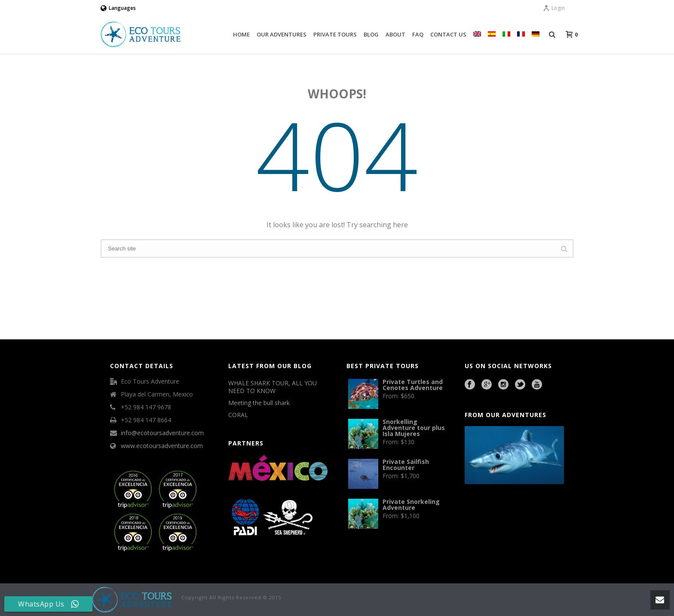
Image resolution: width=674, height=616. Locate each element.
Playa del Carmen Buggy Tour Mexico (484, 508)
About (395, 34)
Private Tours (335, 34)
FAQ (418, 34)
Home (241, 34)
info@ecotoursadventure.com (162, 433)
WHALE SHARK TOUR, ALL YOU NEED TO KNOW (273, 387)
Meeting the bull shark (259, 403)
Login (554, 8)
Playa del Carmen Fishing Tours (526, 520)
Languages (118, 8)
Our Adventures (282, 34)
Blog (371, 34)
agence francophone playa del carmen (490, 520)
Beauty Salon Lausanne (518, 531)
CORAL (238, 415)
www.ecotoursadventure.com (162, 446)
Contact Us (448, 34)
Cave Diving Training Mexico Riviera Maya (526, 508)
